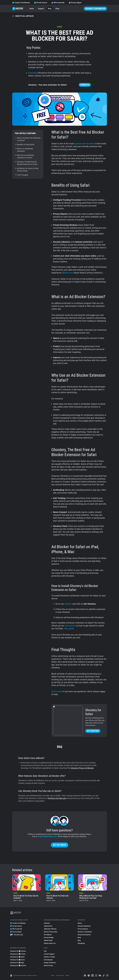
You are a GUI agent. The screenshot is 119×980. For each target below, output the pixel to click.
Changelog (81, 943)
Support (41, 9)
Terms (53, 975)
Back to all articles (23, 16)
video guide (69, 629)
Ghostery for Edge (17, 963)
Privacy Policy (60, 975)
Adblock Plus (48, 926)
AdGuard (47, 923)
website (68, 604)
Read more (68, 273)
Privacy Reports (83, 929)
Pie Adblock (48, 935)
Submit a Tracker (49, 957)
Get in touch (57, 691)
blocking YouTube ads (57, 798)
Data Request (48, 960)
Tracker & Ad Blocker (21, 3)
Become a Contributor (95, 9)
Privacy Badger (49, 938)
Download (33, 73)
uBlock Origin (48, 940)
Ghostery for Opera (17, 960)
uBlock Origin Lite (50, 943)
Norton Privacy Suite (51, 932)
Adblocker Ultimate (50, 929)
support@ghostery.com (47, 836)
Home (32, 9)
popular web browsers (85, 144)
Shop (57, 9)
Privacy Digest (75, 3)
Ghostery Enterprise (84, 935)
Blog (50, 9)
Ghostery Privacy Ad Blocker (82, 768)
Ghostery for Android (18, 966)
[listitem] (27, 889)
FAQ (45, 951)
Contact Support (49, 954)
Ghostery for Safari (17, 957)
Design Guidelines (50, 963)
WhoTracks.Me (58, 3)
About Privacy (48, 966)
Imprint (67, 975)
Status (80, 923)
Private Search (41, 3)
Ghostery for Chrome (18, 951)
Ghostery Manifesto (84, 926)
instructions (70, 626)
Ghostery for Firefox (18, 954)
